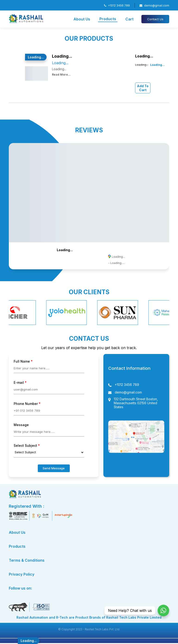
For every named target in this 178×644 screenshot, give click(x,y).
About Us (82, 19)
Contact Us (155, 19)
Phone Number (27, 404)
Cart (129, 19)
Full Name (23, 361)
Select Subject (27, 445)
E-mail (20, 382)
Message (21, 425)
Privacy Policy (22, 574)
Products (108, 19)
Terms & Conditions (27, 560)
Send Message (54, 468)
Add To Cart (143, 88)
